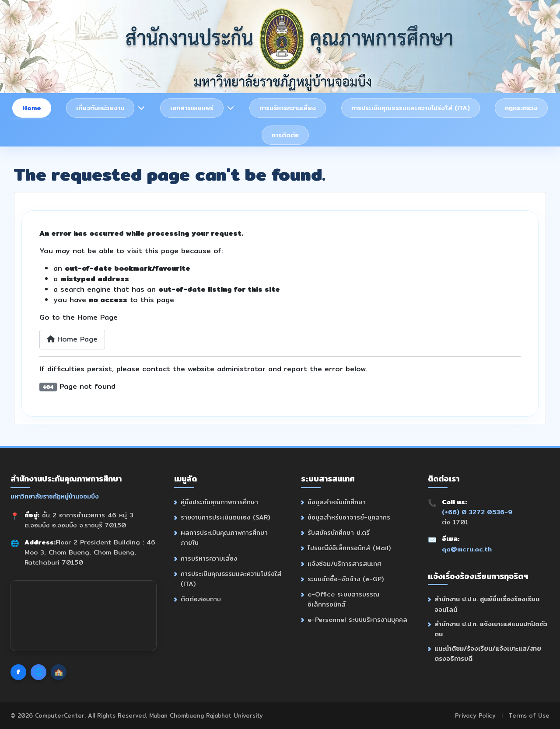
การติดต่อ (285, 135)
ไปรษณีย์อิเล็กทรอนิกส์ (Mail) (349, 548)
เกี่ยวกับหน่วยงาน (100, 108)
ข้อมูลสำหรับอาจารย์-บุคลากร (349, 517)
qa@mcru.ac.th (467, 549)
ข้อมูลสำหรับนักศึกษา (337, 502)
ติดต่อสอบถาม (201, 599)
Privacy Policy (475, 715)
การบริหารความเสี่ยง (288, 108)
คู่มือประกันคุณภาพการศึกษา (219, 502)
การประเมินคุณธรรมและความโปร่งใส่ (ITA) (411, 108)
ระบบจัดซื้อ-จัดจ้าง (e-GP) (346, 579)
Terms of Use (529, 715)
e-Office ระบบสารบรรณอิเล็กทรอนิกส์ (343, 599)
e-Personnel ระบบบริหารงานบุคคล (357, 619)
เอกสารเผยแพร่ (192, 108)
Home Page (72, 339)
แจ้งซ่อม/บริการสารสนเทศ (344, 563)
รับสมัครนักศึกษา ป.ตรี (339, 532)
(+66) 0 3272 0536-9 (477, 512)
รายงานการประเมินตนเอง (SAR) (225, 517)
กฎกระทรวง (521, 108)
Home (32, 108)
